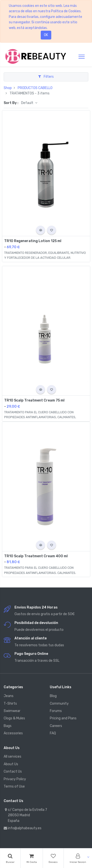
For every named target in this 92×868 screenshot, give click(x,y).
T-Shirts (10, 704)
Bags (8, 726)
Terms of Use (14, 786)
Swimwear (12, 711)
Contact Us (13, 771)
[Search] (10, 858)
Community (59, 704)
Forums (56, 711)
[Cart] (32, 858)
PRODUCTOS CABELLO (35, 88)
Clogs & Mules (14, 718)
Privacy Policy (15, 779)
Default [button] (28, 103)
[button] (40, 230)
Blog (53, 696)
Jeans (9, 696)
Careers (56, 726)
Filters (46, 77)
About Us (11, 764)
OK (46, 35)
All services (13, 757)
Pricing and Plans (63, 718)
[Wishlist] (53, 858)
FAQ (53, 733)
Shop (8, 88)
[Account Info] (78, 858)
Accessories (13, 733)
